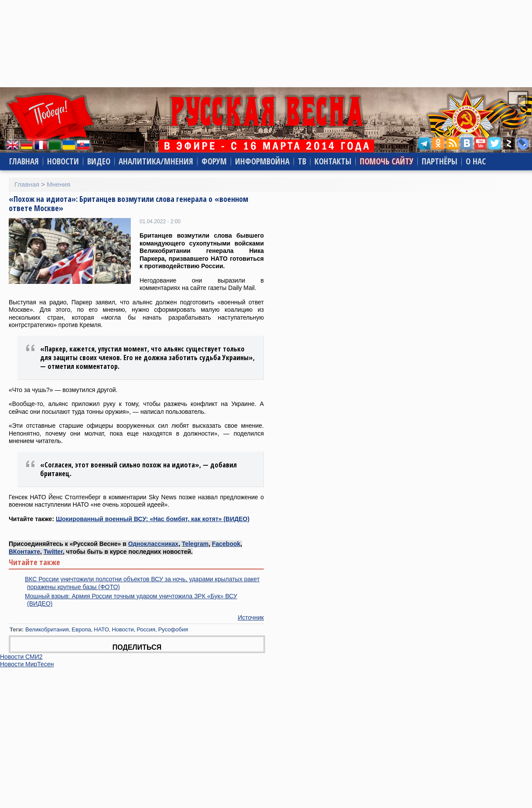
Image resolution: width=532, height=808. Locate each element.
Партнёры (440, 161)
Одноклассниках (153, 544)
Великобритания (47, 629)
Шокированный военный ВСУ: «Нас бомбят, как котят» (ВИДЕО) (153, 519)
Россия (146, 629)
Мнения (58, 184)
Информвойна (262, 161)
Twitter (53, 552)
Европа (81, 629)
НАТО (101, 629)
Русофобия (173, 629)
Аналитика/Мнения (156, 161)
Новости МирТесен (27, 664)
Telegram (195, 544)
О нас (476, 161)
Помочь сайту (387, 161)
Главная (24, 161)
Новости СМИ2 (21, 657)
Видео (99, 161)
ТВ (302, 161)
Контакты (333, 161)
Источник (251, 617)
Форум (214, 161)
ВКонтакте (24, 552)
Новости (63, 161)
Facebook (226, 544)
